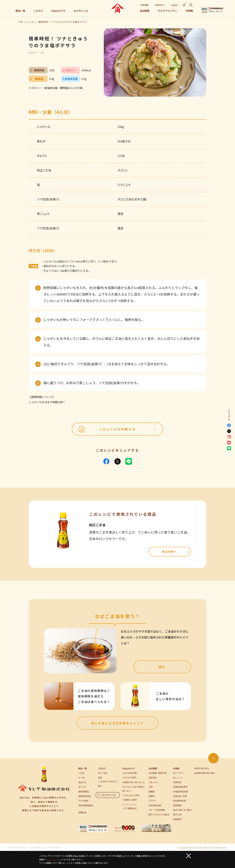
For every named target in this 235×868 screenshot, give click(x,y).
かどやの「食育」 (130, 778)
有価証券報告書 (180, 792)
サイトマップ (55, 848)
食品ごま (82, 782)
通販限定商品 (85, 796)
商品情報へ (175, 552)
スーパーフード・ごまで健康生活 (130, 806)
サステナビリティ (202, 768)
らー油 (81, 778)
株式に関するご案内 (182, 810)
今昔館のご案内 (130, 800)
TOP (20, 22)
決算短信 (177, 782)
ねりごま (82, 787)
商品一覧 (83, 768)
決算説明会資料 (180, 787)
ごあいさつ (153, 782)
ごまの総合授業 (130, 773)
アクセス (152, 801)
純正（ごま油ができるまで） (108, 779)
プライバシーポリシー (18, 848)
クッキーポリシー (39, 848)
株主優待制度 (179, 801)
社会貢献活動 (155, 805)
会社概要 (153, 768)
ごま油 (81, 773)
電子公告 (177, 814)
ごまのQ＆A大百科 (131, 795)
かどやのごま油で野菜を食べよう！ (133, 789)
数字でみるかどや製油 (159, 814)
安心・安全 (103, 773)
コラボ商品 (83, 801)
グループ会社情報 (157, 810)
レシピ (31, 22)
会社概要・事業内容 (158, 773)
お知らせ (82, 812)
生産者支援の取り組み (205, 773)
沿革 (151, 787)
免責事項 (177, 819)
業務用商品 (84, 792)
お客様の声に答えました (134, 782)
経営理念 (153, 778)
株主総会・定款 (180, 796)
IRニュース (178, 778)
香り (100, 786)
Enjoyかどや (128, 768)
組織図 (152, 792)
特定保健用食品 (86, 805)
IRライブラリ (178, 773)
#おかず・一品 (36, 52)
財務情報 (177, 805)
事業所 (152, 796)
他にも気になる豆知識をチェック (123, 723)
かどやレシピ (107, 795)
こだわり (102, 768)
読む (173, 667)
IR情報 (176, 768)
